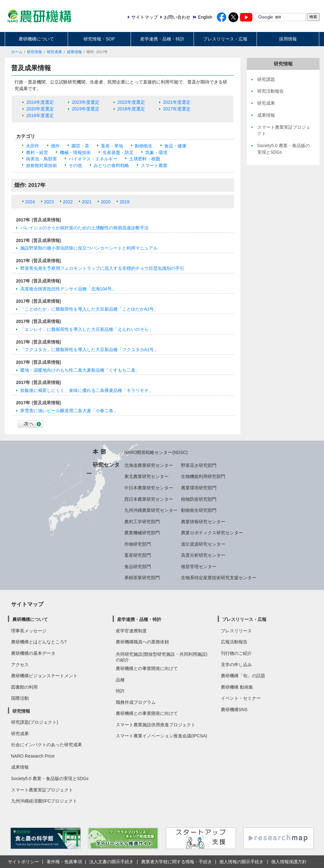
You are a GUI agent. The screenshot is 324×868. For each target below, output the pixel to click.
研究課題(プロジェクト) (35, 722)
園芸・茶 (80, 146)
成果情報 (74, 52)
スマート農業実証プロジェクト (42, 790)
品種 (120, 680)
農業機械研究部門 (142, 533)
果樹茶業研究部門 (142, 578)
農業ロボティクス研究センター (212, 533)
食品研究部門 (138, 567)
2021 (87, 202)
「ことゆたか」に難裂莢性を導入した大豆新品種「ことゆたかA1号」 (89, 309)
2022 (68, 202)
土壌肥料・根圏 (145, 159)
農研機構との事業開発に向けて (147, 668)
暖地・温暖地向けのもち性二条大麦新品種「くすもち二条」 (80, 370)
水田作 (33, 146)
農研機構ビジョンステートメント (44, 676)
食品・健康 (175, 146)
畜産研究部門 (138, 555)
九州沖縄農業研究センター (151, 510)
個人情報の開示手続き (241, 862)
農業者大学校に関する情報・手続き (177, 862)
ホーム (17, 52)
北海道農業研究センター (149, 465)
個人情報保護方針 (289, 862)
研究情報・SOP (99, 39)
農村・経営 (37, 152)
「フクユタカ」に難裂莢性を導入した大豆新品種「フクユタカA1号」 (89, 350)
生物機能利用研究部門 (203, 476)
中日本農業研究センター (149, 488)
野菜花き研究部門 (199, 465)
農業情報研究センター (203, 522)
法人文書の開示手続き (111, 862)
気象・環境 (156, 152)
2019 (125, 202)
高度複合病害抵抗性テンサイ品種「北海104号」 (68, 289)
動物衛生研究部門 (199, 510)
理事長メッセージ (29, 631)
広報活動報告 (234, 642)
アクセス (20, 665)
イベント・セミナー (241, 698)
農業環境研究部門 (199, 488)
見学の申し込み (236, 665)
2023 (49, 202)
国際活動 (20, 698)
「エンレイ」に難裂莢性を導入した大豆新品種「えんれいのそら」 (87, 329)
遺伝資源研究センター (203, 544)
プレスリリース (236, 631)
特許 (120, 691)
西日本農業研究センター (149, 499)
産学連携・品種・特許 (162, 39)
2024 (30, 202)
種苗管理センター (199, 567)
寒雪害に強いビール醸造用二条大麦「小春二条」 (69, 411)
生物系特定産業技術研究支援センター (219, 578)
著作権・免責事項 (64, 862)
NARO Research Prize (33, 756)
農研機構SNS (234, 710)
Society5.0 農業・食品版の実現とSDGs (50, 778)
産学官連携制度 (131, 631)
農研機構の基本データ (33, 653)
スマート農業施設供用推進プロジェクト (156, 725)
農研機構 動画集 (237, 687)
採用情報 (288, 39)
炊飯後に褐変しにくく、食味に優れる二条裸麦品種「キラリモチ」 (87, 390)
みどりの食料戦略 (111, 165)
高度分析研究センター (203, 555)
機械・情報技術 (75, 152)
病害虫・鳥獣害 (41, 159)
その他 (75, 165)
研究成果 (54, 52)
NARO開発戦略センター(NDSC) (156, 452)
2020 (106, 202)
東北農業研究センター (146, 476)
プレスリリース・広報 (225, 39)
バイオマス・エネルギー (93, 159)
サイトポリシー (23, 862)
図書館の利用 (24, 687)
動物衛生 (144, 146)
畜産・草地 (112, 146)
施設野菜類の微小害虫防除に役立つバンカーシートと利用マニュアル (89, 248)
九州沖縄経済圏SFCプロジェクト (44, 801)
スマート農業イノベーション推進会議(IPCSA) (162, 736)
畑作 (55, 146)
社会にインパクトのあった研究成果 (47, 745)
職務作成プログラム (136, 702)
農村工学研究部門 (142, 522)
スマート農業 (154, 165)
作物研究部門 (138, 544)
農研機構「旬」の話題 (243, 676)
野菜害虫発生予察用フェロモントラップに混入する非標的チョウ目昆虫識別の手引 (102, 268)
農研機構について (36, 39)
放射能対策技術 (41, 165)
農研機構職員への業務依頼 (142, 642)
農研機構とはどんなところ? (39, 642)
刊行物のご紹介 (236, 653)
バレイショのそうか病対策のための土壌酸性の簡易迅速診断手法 (84, 228)
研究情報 (34, 52)
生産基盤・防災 (118, 152)
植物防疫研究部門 (199, 499)
